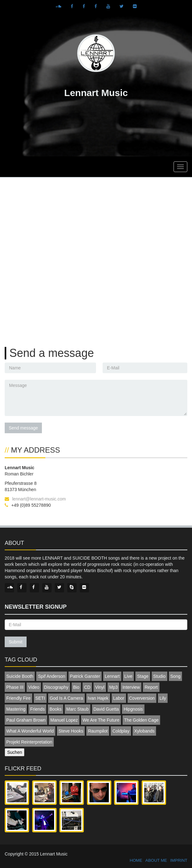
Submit (16, 642)
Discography (56, 687)
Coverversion (142, 698)
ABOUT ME (156, 860)
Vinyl (100, 687)
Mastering (16, 709)
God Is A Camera (66, 698)
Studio (159, 676)
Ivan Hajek (98, 698)
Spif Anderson (51, 676)
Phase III (15, 687)
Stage (143, 676)
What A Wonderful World (30, 731)
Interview (131, 687)
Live (129, 676)
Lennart (112, 676)
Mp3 (113, 687)
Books (56, 709)
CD (87, 687)
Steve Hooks (71, 731)
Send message (23, 428)
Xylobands (144, 731)
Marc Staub (78, 709)
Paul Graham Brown (26, 720)
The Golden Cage (141, 720)
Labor (119, 698)
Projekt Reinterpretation (29, 742)
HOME (136, 860)
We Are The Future (101, 720)
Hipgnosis (133, 709)
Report (151, 687)
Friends (37, 709)
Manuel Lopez (64, 720)
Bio (76, 687)
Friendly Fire (18, 698)
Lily (163, 698)
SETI (40, 698)
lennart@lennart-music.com (39, 499)
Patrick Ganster (85, 676)
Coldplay (121, 731)
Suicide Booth (20, 676)
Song (176, 676)
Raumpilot (98, 731)
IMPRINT (179, 860)
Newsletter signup (36, 607)
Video (34, 687)
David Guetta (106, 709)
